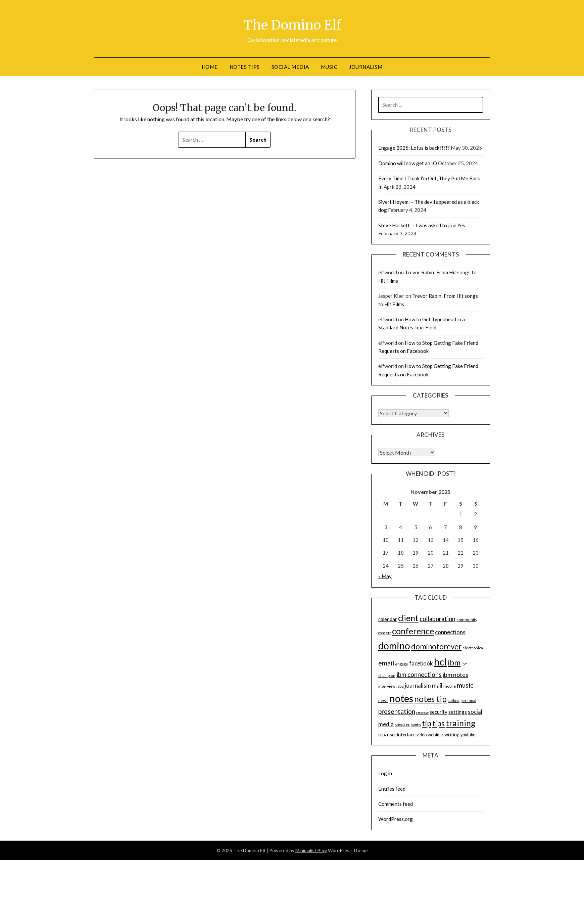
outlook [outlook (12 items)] (454, 701)
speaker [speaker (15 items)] (402, 725)
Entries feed (392, 789)
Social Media (290, 67)
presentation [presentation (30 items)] (397, 711)
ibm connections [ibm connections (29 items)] (419, 675)
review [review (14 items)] (422, 712)
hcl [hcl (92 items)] (440, 662)
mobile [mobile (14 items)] (450, 686)
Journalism (366, 67)
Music (329, 67)
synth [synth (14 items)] (416, 725)
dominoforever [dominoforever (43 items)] (436, 646)
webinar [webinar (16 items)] (435, 735)
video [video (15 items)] (422, 735)
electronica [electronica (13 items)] (473, 648)
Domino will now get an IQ (408, 163)
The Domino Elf (292, 24)
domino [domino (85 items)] (394, 646)
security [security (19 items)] (439, 712)
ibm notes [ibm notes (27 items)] (455, 675)
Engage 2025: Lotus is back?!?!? (414, 148)
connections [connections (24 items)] (450, 632)
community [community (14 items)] (467, 620)
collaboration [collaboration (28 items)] (437, 619)
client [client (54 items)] (408, 618)
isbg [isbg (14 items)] (400, 686)
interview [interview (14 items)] (387, 686)
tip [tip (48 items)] (427, 723)
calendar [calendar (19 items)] (388, 619)
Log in (385, 773)
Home (210, 67)
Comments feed (396, 804)
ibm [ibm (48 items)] (454, 662)
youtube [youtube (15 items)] (468, 735)
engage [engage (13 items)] (402, 664)
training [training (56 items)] (460, 723)
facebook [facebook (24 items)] (421, 663)
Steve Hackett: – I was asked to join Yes (422, 225)
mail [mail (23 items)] (437, 686)
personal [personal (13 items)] (468, 701)
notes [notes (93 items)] (401, 698)
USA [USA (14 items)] (382, 735)
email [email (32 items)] (386, 663)
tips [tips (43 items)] (439, 723)
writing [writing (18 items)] (452, 734)
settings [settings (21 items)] (458, 712)
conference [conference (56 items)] (413, 631)
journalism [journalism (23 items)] (418, 686)
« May (385, 576)
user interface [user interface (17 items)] (401, 734)
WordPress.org (396, 819)
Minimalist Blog (311, 850)
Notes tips (245, 67)
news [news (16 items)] (383, 700)
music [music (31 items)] (465, 685)
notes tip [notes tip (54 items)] (430, 699)
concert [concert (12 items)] (385, 633)
